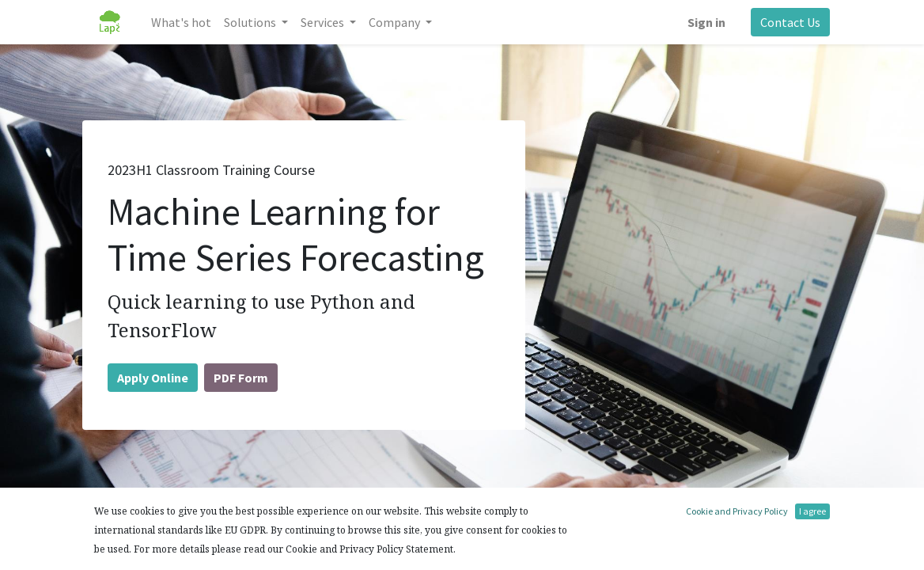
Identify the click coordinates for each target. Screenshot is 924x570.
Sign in (706, 22)
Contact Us (790, 22)
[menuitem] (181, 22)
